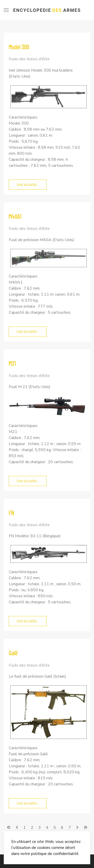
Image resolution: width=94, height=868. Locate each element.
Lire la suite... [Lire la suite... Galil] (28, 803)
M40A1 (15, 216)
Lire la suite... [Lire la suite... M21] (28, 481)
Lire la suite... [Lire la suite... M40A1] (28, 332)
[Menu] (6, 10)
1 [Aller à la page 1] (25, 828)
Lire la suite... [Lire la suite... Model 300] (28, 185)
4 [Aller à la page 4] (47, 828)
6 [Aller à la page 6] (62, 828)
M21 (12, 363)
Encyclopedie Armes (47, 10)
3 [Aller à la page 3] (40, 828)
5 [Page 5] (55, 828)
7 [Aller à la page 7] (70, 828)
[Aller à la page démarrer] (9, 828)
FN (12, 513)
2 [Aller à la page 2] (32, 828)
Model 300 (19, 47)
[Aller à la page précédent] (17, 828)
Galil (13, 653)
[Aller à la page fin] (85, 828)
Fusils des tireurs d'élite (29, 59)
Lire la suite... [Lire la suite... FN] (28, 621)
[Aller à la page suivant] (77, 828)
